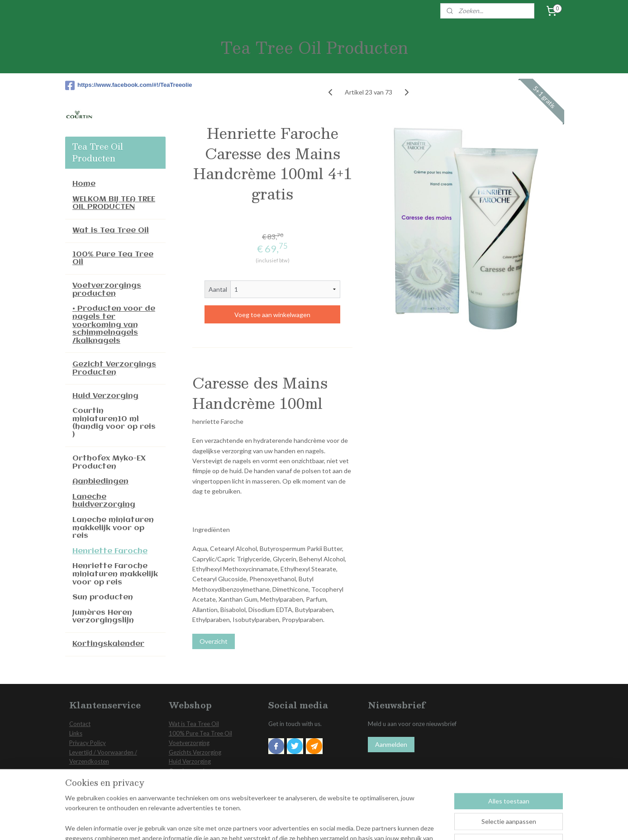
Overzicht (214, 641)
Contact (80, 724)
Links (76, 733)
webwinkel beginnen (341, 823)
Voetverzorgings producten (107, 290)
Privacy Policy (88, 743)
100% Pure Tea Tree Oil (113, 259)
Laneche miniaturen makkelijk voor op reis (113, 528)
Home (84, 184)
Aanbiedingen (100, 482)
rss (310, 823)
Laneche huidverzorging (104, 501)
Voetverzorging (189, 743)
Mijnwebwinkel (415, 823)
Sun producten (103, 597)
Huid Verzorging (105, 396)
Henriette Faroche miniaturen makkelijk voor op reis (115, 574)
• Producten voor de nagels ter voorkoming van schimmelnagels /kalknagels (114, 325)
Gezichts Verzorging (195, 752)
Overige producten (194, 771)
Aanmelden (391, 744)
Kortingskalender (108, 644)
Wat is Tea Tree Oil (111, 230)
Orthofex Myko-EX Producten (109, 463)
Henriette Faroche (110, 551)
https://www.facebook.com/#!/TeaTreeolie (115, 85)
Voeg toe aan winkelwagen (272, 315)
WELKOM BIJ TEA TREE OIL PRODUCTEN (114, 203)
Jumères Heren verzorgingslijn (103, 617)
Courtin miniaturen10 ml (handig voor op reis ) (114, 423)
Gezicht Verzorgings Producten (114, 368)
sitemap (294, 823)
